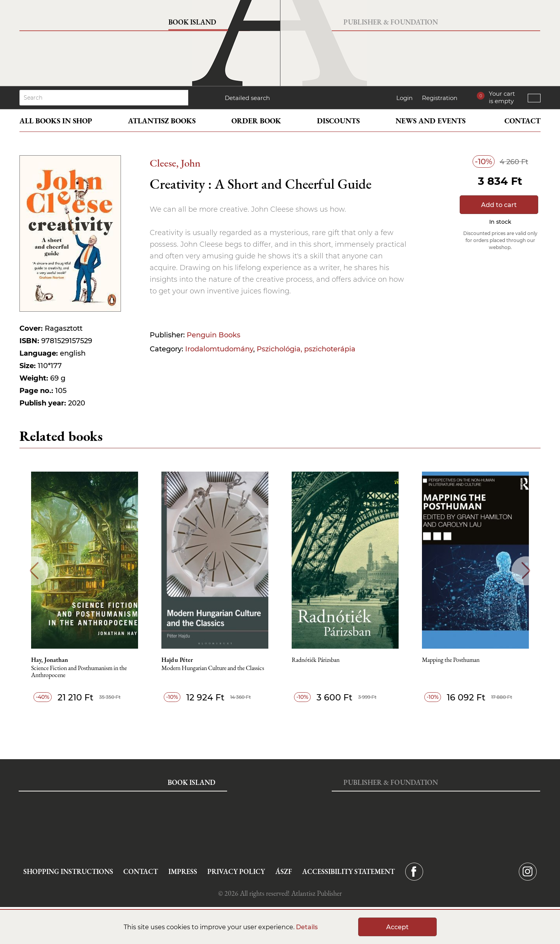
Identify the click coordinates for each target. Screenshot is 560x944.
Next (526, 571)
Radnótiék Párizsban (316, 660)
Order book (256, 121)
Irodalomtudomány (219, 349)
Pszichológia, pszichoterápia (306, 349)
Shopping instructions (68, 871)
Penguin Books (213, 335)
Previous (34, 571)
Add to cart (499, 205)
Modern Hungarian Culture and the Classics (213, 668)
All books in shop (56, 121)
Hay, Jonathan (50, 660)
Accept (397, 927)
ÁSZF (284, 871)
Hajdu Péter (177, 660)
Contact (522, 121)
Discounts (338, 121)
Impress (183, 871)
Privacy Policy (236, 871)
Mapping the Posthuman (451, 660)
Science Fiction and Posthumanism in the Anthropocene (79, 672)
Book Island (192, 22)
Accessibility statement (348, 871)
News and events (430, 121)
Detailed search (247, 98)
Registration (440, 98)
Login (404, 98)
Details (307, 927)
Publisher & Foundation (391, 22)
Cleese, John (175, 163)
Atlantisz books (162, 121)
